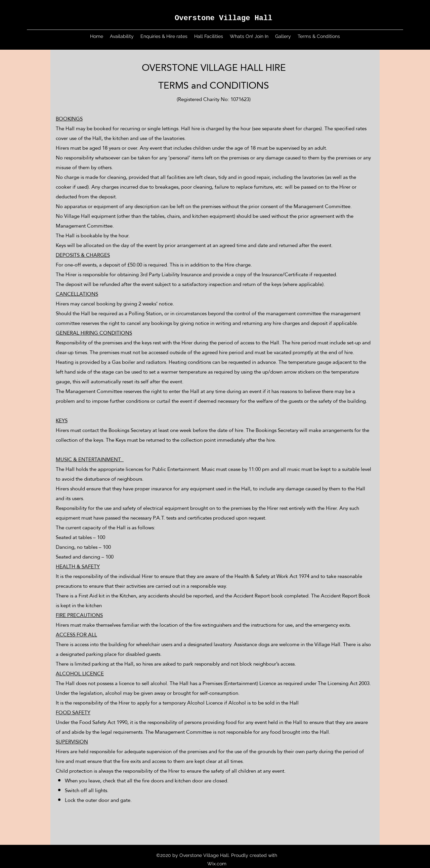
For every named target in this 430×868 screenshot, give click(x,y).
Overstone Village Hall (223, 18)
